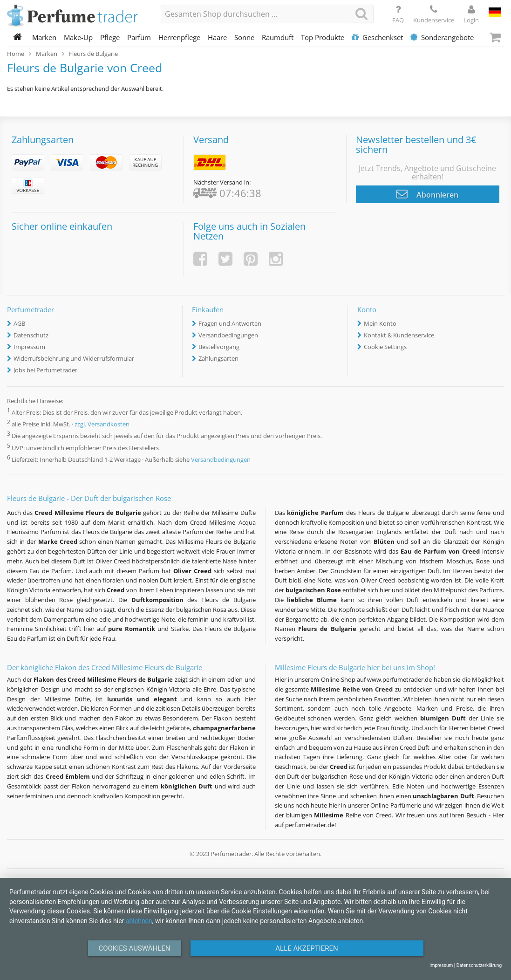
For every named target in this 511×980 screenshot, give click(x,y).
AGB (19, 323)
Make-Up (78, 37)
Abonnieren (427, 194)
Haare (217, 37)
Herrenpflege (179, 37)
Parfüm (139, 37)
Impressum (29, 347)
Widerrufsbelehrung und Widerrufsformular (74, 358)
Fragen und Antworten (230, 323)
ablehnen (139, 921)
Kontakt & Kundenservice (399, 335)
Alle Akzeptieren (307, 948)
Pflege (110, 37)
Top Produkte (323, 37)
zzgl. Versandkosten (102, 425)
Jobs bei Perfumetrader (45, 370)
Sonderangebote (442, 37)
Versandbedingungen (228, 335)
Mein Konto (380, 323)
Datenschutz (31, 335)
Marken (44, 37)
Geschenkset (377, 37)
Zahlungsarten (218, 358)
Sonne (244, 37)
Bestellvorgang (219, 347)
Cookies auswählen (134, 948)
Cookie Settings (385, 347)
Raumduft (278, 37)
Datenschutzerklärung (479, 965)
